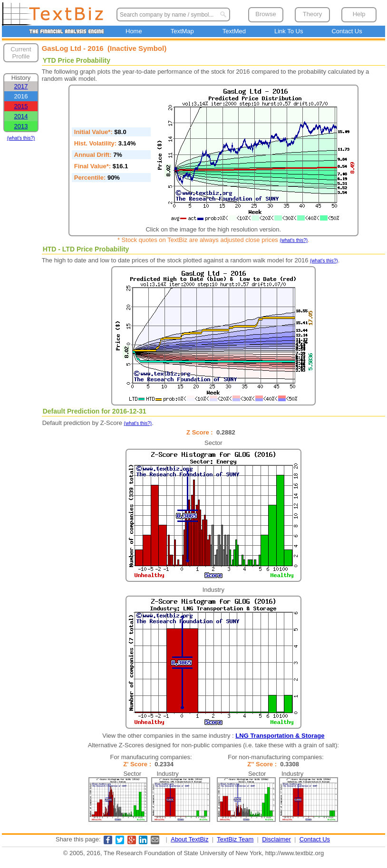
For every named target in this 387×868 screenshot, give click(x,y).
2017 (21, 86)
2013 (21, 126)
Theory (312, 14)
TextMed (234, 31)
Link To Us (289, 31)
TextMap (182, 31)
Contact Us (347, 31)
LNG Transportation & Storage (280, 736)
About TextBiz (189, 839)
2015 (21, 106)
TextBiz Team (235, 839)
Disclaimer (276, 839)
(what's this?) (21, 138)
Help (359, 14)
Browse (266, 14)
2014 (21, 116)
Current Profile (21, 53)
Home (134, 31)
